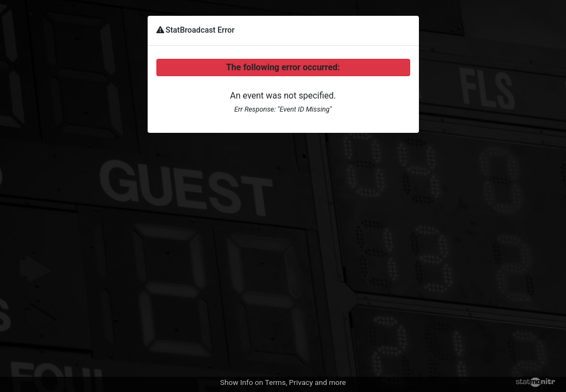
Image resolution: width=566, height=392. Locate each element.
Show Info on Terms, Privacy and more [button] (283, 382)
